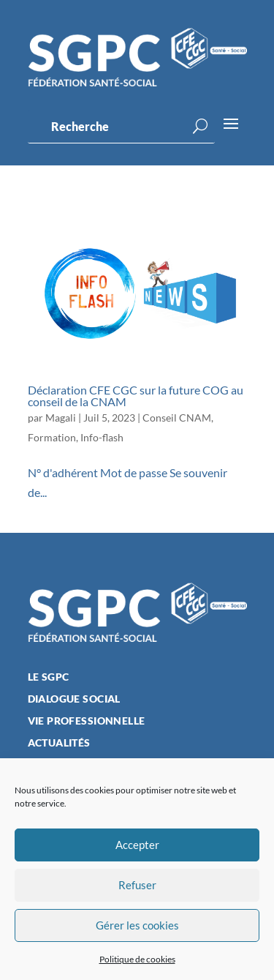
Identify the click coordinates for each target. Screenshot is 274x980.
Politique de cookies (137, 959)
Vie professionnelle (87, 721)
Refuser (137, 885)
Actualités (59, 743)
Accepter (137, 845)
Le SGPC (49, 677)
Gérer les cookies (137, 925)
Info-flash (102, 437)
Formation (52, 437)
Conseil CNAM (177, 418)
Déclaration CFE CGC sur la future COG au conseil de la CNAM (136, 396)
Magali (61, 418)
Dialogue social (74, 699)
